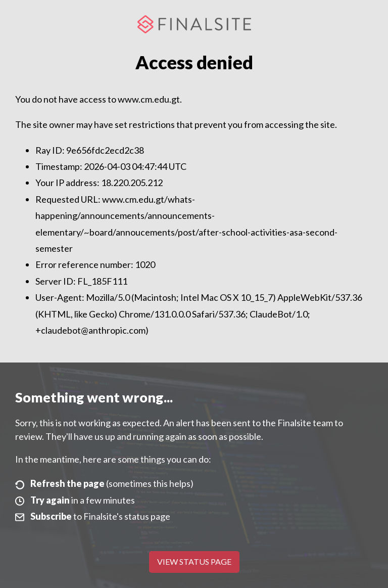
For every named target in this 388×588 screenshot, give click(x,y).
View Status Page (194, 561)
